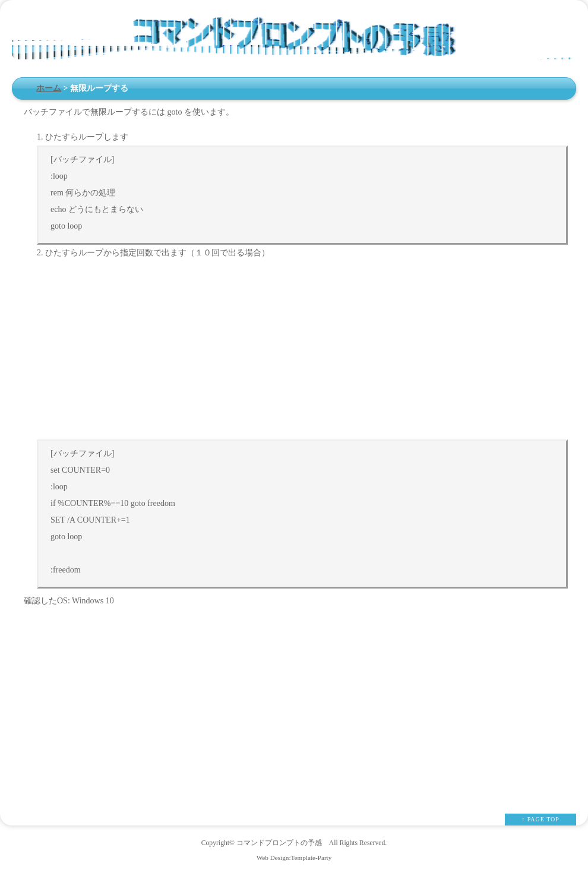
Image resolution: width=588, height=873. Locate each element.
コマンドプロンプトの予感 (279, 843)
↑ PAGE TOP (540, 819)
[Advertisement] (306, 350)
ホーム (49, 88)
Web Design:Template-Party (294, 858)
